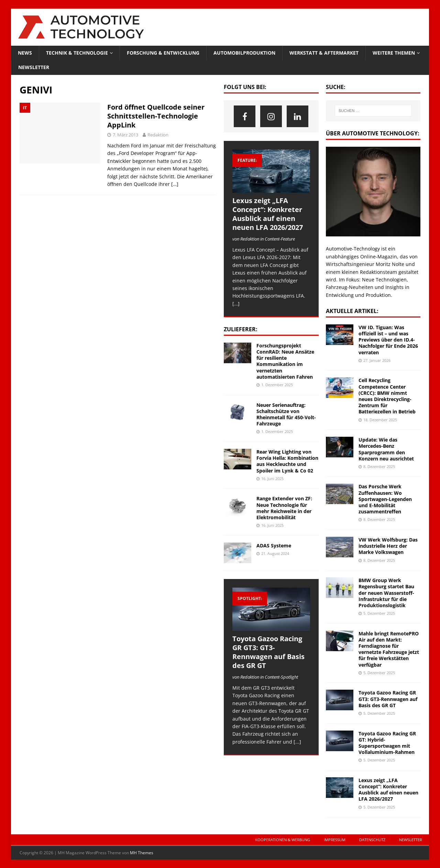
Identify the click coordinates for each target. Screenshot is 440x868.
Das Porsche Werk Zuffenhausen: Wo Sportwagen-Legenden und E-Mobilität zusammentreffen (385, 499)
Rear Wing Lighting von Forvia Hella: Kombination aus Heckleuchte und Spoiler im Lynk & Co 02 (287, 461)
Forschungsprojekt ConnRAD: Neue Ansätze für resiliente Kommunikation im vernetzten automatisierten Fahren (285, 361)
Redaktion (158, 135)
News (25, 53)
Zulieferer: (241, 329)
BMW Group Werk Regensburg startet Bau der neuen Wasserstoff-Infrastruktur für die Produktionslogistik (386, 593)
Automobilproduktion (244, 53)
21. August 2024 (275, 553)
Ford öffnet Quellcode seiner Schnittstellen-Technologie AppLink (156, 116)
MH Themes (142, 853)
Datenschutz (372, 840)
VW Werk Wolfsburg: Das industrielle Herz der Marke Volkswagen (388, 546)
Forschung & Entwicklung (163, 53)
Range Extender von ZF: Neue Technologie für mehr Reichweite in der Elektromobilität (284, 508)
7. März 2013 (125, 135)
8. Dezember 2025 (379, 466)
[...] (297, 742)
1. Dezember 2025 (277, 385)
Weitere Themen (394, 53)
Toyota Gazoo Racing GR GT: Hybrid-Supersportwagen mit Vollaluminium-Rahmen (387, 743)
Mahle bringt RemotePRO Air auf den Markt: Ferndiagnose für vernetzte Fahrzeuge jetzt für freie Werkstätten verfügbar (389, 649)
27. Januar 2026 (377, 360)
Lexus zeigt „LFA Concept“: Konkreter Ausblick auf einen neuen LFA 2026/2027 (268, 214)
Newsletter (34, 67)
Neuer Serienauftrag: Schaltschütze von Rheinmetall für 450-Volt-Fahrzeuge (286, 414)
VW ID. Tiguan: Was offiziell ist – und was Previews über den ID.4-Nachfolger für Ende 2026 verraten (388, 340)
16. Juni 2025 (272, 478)
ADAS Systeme (274, 546)
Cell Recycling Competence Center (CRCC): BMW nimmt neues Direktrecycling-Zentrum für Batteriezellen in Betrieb (387, 396)
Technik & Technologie (77, 53)
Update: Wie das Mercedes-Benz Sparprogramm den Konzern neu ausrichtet (386, 449)
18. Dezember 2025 (380, 420)
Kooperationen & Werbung (283, 840)
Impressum (335, 840)
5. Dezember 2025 (379, 613)
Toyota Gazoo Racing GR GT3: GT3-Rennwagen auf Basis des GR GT (268, 652)
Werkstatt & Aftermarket (324, 53)
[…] (175, 184)
